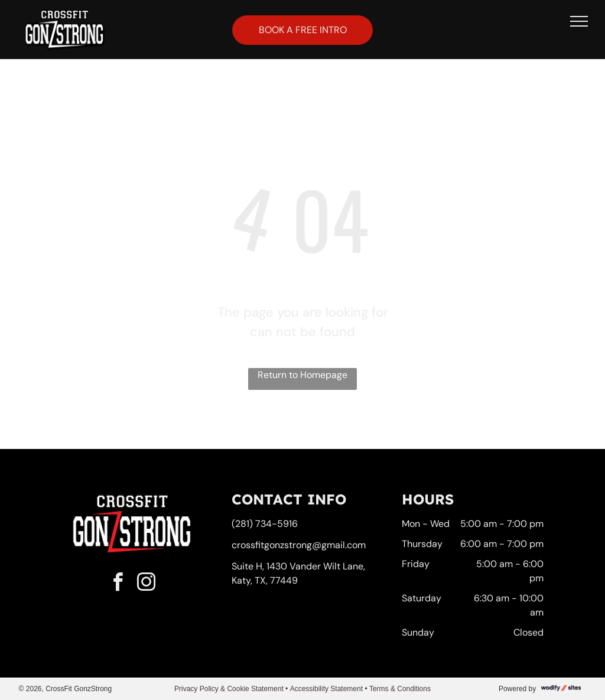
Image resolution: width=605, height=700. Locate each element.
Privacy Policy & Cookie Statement (229, 689)
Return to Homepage (302, 375)
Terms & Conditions (400, 689)
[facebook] (118, 584)
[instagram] (147, 584)
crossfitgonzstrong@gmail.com (299, 545)
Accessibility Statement (326, 689)
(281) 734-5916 (265, 524)
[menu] (579, 21)
